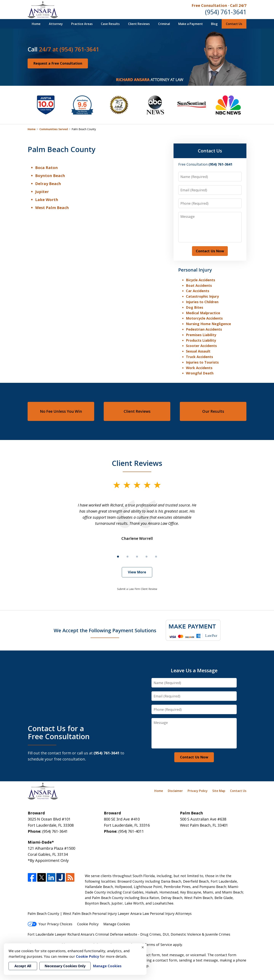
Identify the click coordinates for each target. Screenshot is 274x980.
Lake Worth (47, 200)
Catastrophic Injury (202, 296)
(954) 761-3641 (226, 12)
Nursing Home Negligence (208, 324)
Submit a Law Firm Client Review (137, 589)
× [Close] (143, 947)
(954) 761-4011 (131, 831)
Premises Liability (201, 335)
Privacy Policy (198, 791)
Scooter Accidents (201, 346)
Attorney (56, 24)
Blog (214, 24)
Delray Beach (48, 184)
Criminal (164, 24)
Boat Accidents (199, 285)
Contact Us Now (210, 251)
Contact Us (234, 24)
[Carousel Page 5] (156, 557)
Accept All (23, 966)
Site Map (219, 791)
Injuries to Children (202, 302)
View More (137, 572)
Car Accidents (198, 291)
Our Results (213, 411)
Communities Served (54, 129)
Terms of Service (158, 945)
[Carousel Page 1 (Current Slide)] (118, 557)
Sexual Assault (198, 351)
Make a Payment (191, 24)
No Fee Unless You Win (61, 411)
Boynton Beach (50, 176)
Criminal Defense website (116, 934)
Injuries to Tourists (202, 362)
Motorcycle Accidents (204, 318)
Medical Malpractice (203, 313)
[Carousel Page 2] (127, 557)
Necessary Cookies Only (65, 966)
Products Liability (201, 340)
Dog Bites (194, 307)
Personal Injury (195, 270)
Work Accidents (199, 368)
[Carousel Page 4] (147, 557)
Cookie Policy (88, 924)
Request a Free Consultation (58, 63)
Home (36, 24)
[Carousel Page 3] (137, 557)
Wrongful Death (200, 373)
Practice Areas (82, 24)
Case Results (110, 24)
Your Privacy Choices (50, 924)
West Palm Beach (52, 208)
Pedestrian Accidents (204, 329)
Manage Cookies (117, 924)
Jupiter (42, 192)
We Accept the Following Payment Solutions (105, 630)
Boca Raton (47, 168)
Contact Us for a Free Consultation (59, 732)
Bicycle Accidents (200, 280)
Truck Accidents (199, 357)
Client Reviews (139, 24)
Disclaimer (175, 791)
